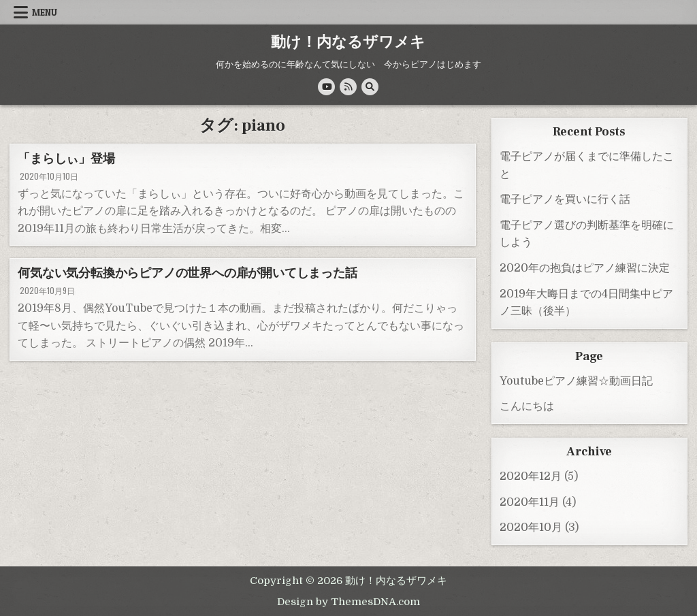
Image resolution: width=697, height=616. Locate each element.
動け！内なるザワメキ (348, 42)
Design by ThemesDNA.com (348, 602)
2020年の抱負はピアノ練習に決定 (585, 268)
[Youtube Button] (326, 87)
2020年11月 (530, 502)
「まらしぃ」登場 (66, 159)
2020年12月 (531, 476)
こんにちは (527, 406)
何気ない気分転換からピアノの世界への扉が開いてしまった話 (187, 273)
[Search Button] (370, 87)
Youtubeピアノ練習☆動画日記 (576, 381)
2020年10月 (531, 528)
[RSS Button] (348, 87)
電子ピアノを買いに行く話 (565, 199)
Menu (45, 12)
